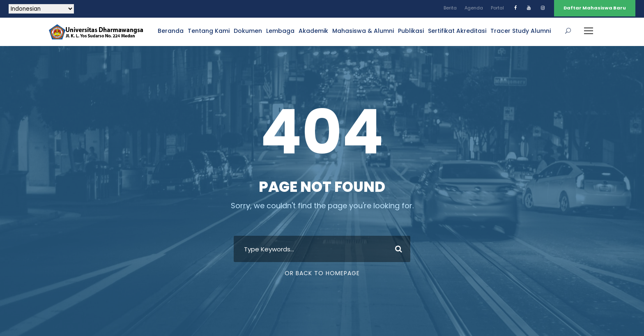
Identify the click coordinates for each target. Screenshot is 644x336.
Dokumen (248, 31)
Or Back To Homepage (322, 273)
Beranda (171, 31)
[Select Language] (41, 9)
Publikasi (411, 31)
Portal (497, 8)
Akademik (313, 31)
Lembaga (280, 31)
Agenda (474, 8)
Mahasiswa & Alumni (363, 31)
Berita (450, 8)
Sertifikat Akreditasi (457, 31)
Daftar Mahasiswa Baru (595, 8)
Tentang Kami (209, 31)
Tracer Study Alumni (521, 31)
